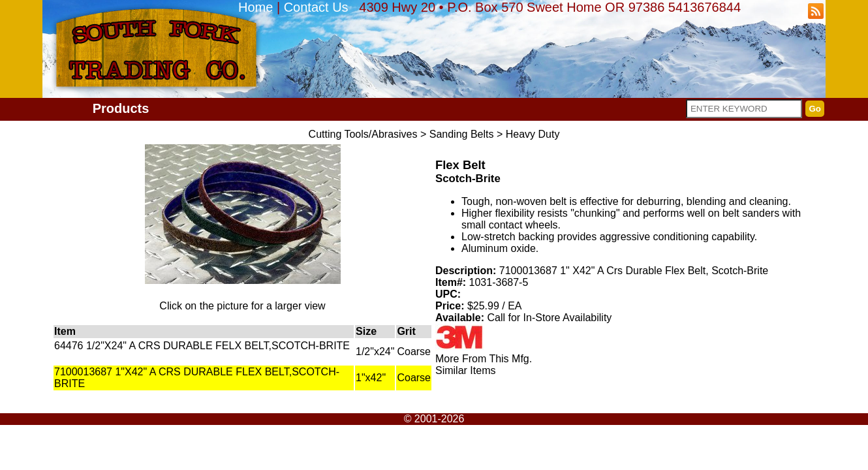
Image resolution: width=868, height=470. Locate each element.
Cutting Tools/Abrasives (363, 134)
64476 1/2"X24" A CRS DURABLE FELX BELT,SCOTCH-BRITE (202, 346)
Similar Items (465, 370)
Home (256, 7)
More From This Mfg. (484, 359)
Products (121, 108)
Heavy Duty (533, 134)
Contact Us (316, 7)
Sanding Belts (462, 134)
